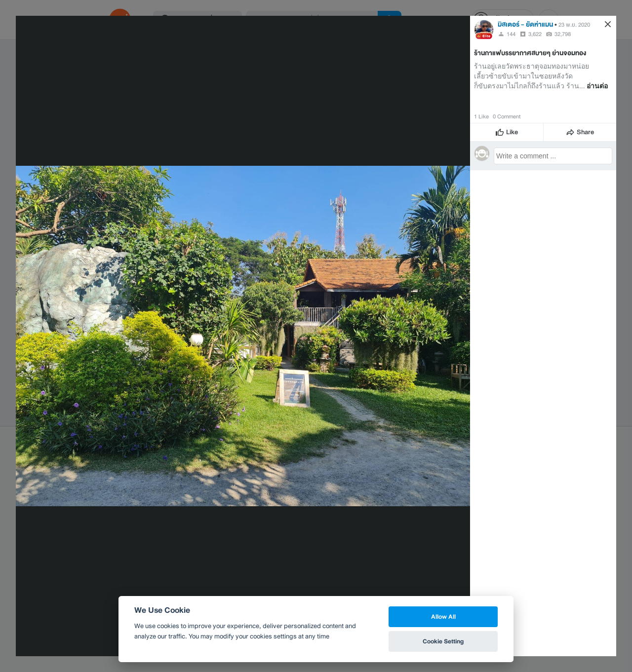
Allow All (443, 616)
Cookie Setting (443, 641)
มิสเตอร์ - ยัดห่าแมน (525, 24)
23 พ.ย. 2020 (574, 25)
